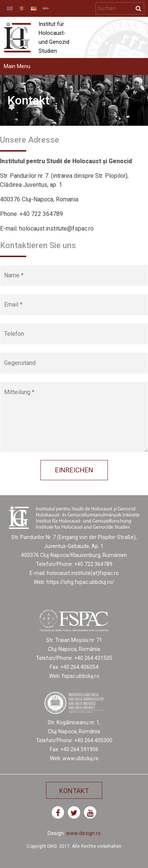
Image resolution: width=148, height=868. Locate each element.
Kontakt (74, 791)
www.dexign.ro (83, 833)
